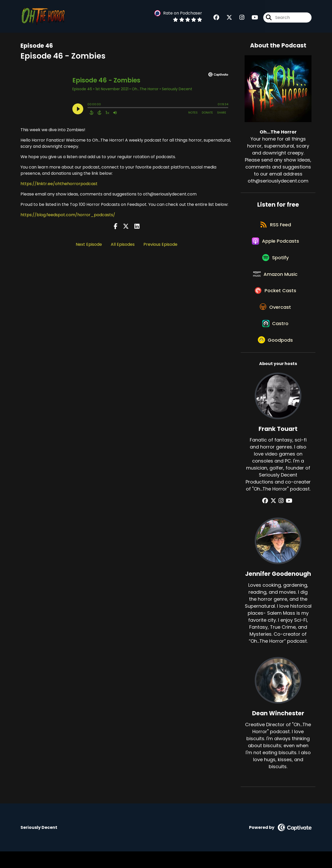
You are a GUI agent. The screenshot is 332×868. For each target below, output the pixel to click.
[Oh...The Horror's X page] (226, 18)
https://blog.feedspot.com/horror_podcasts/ (68, 215)
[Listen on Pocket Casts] (276, 300)
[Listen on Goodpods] (275, 356)
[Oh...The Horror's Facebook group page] (216, 18)
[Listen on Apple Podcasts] (275, 245)
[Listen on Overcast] (276, 319)
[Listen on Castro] (275, 338)
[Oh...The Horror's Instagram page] (239, 18)
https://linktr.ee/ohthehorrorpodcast (59, 184)
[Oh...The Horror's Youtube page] (252, 18)
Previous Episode (160, 244)
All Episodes (123, 244)
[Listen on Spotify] (275, 263)
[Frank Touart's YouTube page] (288, 518)
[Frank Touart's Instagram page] (281, 518)
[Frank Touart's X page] (275, 518)
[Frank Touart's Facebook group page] (268, 518)
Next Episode (89, 244)
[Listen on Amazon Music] (275, 282)
